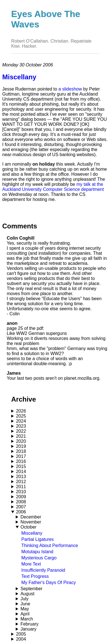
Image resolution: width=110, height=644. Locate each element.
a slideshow (70, 89)
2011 (21, 487)
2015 (21, 466)
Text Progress (35, 576)
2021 (21, 436)
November (31, 522)
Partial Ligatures (38, 539)
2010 (21, 492)
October (28, 527)
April (25, 614)
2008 (21, 502)
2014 (21, 472)
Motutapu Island (37, 552)
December (31, 517)
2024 (21, 421)
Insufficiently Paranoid (43, 570)
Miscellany (32, 533)
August (27, 594)
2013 (21, 477)
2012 (21, 482)
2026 (21, 411)
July (24, 599)
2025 (21, 416)
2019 (21, 446)
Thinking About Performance (50, 545)
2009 (21, 497)
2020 (21, 441)
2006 (21, 512)
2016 (21, 461)
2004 (21, 639)
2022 (21, 431)
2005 (21, 634)
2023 (21, 426)
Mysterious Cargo (39, 558)
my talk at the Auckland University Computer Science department (53, 187)
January (28, 629)
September (31, 589)
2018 (21, 451)
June (25, 604)
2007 (21, 507)
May (25, 609)
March (27, 619)
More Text (31, 564)
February (29, 624)
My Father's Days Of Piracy (49, 582)
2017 (21, 456)
